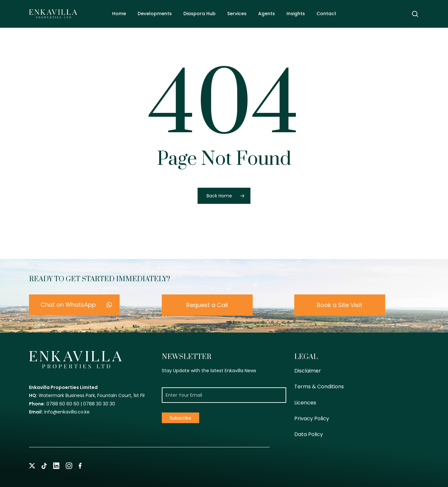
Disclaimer (308, 371)
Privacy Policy (312, 418)
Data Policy (309, 434)
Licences (305, 403)
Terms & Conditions (319, 387)
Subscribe (180, 418)
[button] (74, 305)
